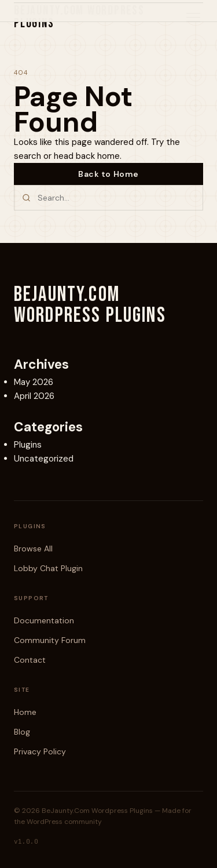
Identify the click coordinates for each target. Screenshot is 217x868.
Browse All (33, 549)
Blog (22, 732)
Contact (30, 660)
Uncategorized (44, 459)
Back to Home (108, 174)
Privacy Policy (40, 751)
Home (25, 712)
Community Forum (50, 640)
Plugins (28, 445)
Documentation (44, 620)
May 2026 (34, 382)
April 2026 (34, 396)
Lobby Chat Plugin (48, 568)
